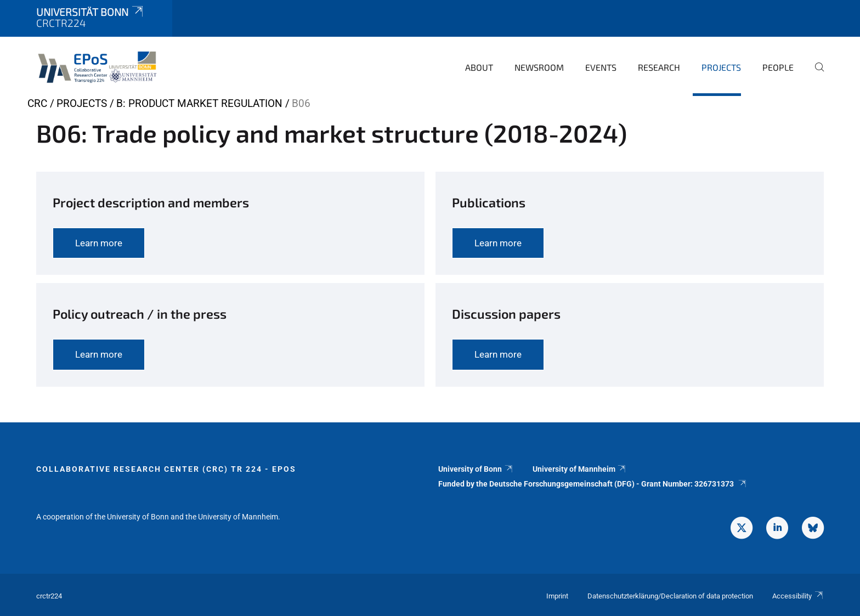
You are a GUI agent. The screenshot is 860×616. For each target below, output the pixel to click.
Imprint (557, 596)
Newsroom (539, 67)
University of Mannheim (580, 469)
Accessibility (798, 596)
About (479, 67)
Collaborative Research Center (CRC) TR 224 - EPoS (166, 469)
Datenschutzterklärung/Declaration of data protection (670, 596)
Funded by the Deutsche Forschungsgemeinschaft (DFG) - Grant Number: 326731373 (593, 484)
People (778, 67)
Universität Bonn (90, 12)
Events (601, 67)
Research (659, 67)
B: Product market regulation (199, 103)
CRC (37, 103)
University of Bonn (476, 469)
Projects (721, 67)
